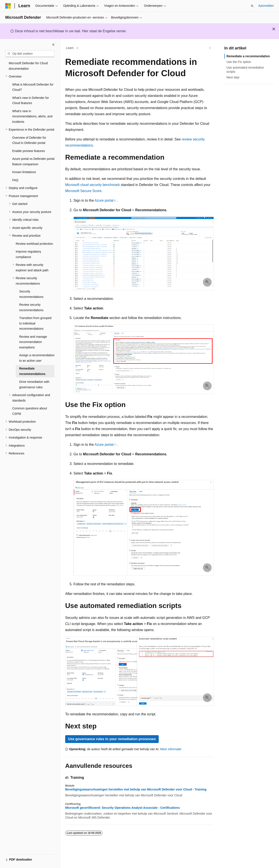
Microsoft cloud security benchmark (93, 185)
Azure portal (104, 200)
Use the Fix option (239, 62)
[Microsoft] (8, 6)
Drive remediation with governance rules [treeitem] (34, 384)
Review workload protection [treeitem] (34, 244)
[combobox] (30, 54)
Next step (233, 77)
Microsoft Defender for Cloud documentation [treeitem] (28, 66)
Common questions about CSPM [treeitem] (30, 411)
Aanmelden (266, 6)
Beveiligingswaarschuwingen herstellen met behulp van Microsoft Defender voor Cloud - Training (136, 789)
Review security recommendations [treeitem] (31, 307)
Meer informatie (171, 749)
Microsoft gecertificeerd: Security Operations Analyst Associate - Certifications (122, 808)
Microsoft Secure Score (83, 191)
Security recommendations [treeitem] (31, 294)
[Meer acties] (210, 48)
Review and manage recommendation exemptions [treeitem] (33, 342)
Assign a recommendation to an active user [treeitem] (37, 358)
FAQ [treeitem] (15, 180)
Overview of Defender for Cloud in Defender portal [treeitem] (29, 140)
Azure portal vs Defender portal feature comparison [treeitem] (33, 161)
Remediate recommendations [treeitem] (32, 371)
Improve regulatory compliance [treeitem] (28, 254)
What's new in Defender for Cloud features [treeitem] (31, 100)
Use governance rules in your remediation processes (112, 739)
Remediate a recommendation (248, 56)
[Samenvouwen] (53, 45)
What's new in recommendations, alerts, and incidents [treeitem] (32, 116)
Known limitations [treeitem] (24, 172)
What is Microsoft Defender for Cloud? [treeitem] (33, 87)
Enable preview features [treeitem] (29, 151)
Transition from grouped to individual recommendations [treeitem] (35, 323)
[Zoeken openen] (252, 6)
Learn (70, 48)
